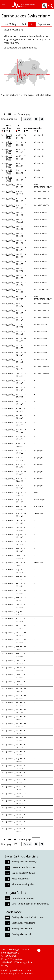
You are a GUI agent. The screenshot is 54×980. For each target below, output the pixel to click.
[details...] (11, 184)
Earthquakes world (21, 934)
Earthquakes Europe (22, 929)
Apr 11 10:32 (9, 172)
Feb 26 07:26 (9, 144)
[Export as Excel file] (36, 119)
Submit (28, 119)
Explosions (44, 24)
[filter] (4, 131)
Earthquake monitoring (24, 923)
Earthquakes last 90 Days (24, 862)
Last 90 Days (11, 24)
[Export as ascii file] (42, 119)
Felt (24, 24)
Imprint (5, 970)
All (32, 24)
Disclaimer (17, 970)
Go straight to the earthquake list (20, 48)
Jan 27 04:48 (9, 165)
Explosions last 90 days (23, 873)
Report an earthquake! (23, 898)
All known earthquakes (23, 884)
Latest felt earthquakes (23, 867)
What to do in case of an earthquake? (31, 904)
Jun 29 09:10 (9, 136)
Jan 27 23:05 (9, 151)
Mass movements (13, 30)
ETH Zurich (28, 974)
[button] (3, 6)
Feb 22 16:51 (9, 179)
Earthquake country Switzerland (28, 917)
